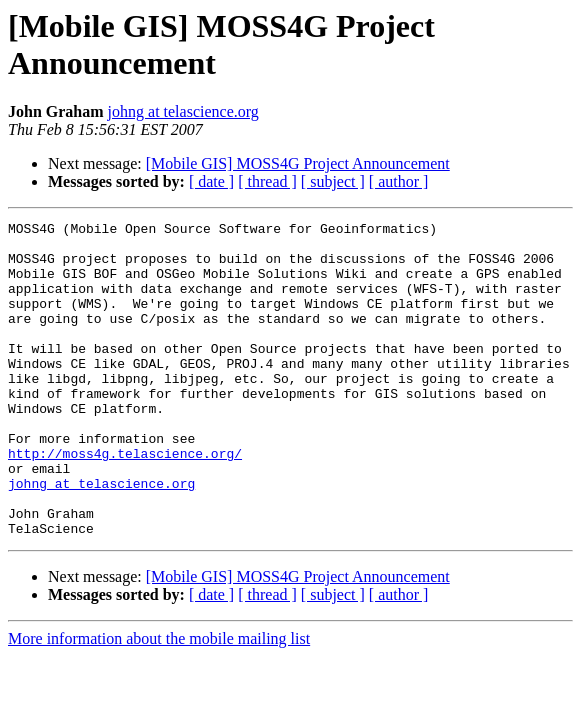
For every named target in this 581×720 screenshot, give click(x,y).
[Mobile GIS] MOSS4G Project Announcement (298, 163)
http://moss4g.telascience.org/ (125, 501)
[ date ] (211, 181)
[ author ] (399, 181)
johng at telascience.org (183, 111)
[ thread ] (267, 181)
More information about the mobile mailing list (159, 701)
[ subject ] (333, 181)
